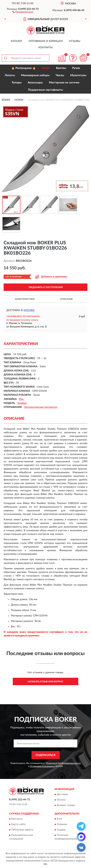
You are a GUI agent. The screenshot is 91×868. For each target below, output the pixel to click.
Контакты (45, 48)
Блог (60, 819)
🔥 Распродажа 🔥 (24, 68)
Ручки (76, 68)
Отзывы (75, 41)
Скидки (61, 830)
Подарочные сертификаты (45, 90)
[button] (23, 12)
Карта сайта (18, 824)
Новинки (62, 824)
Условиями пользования (42, 766)
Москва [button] (29, 310)
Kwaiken (22, 403)
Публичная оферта (22, 830)
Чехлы (60, 75)
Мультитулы (78, 75)
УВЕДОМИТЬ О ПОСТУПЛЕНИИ (46, 287)
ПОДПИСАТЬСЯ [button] (46, 755)
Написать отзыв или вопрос (45, 682)
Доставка (62, 794)
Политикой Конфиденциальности (63, 763)
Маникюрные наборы (35, 75)
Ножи (46, 68)
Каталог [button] (17, 41)
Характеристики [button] (25, 299)
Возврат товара (66, 805)
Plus (21, 399)
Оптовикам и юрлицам (46, 41)
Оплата (61, 800)
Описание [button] (67, 299)
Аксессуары (35, 83)
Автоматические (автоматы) (41, 407)
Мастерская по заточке (64, 83)
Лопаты (10, 75)
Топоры (17, 83)
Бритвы (61, 68)
